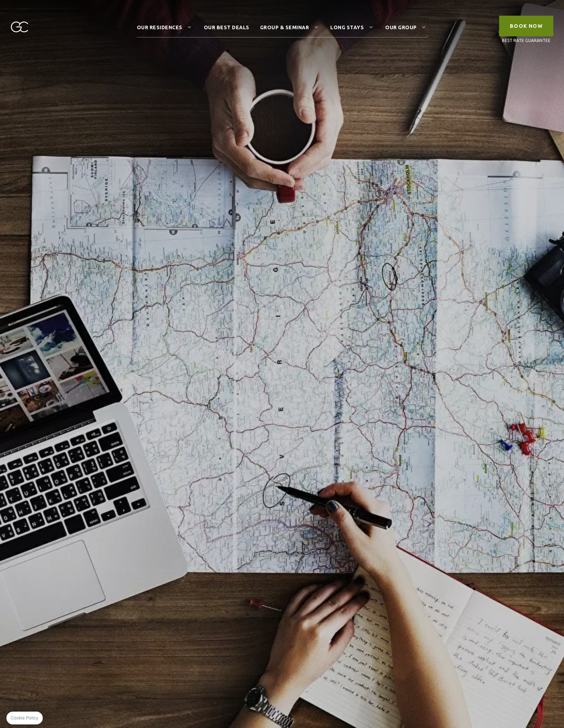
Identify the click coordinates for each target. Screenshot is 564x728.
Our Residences (160, 27)
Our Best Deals (227, 27)
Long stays (347, 27)
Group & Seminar (285, 27)
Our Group (401, 27)
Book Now (526, 26)
